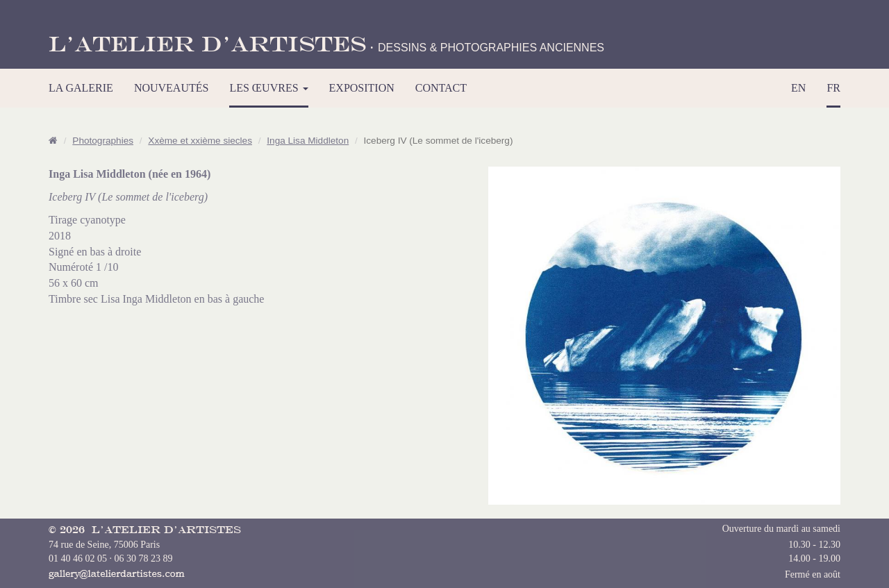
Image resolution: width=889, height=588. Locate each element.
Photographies (103, 141)
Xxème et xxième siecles (200, 141)
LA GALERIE (81, 88)
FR (833, 88)
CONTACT (441, 88)
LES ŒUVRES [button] (268, 88)
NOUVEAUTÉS (172, 88)
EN (798, 88)
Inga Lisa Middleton (308, 141)
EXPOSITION (362, 88)
